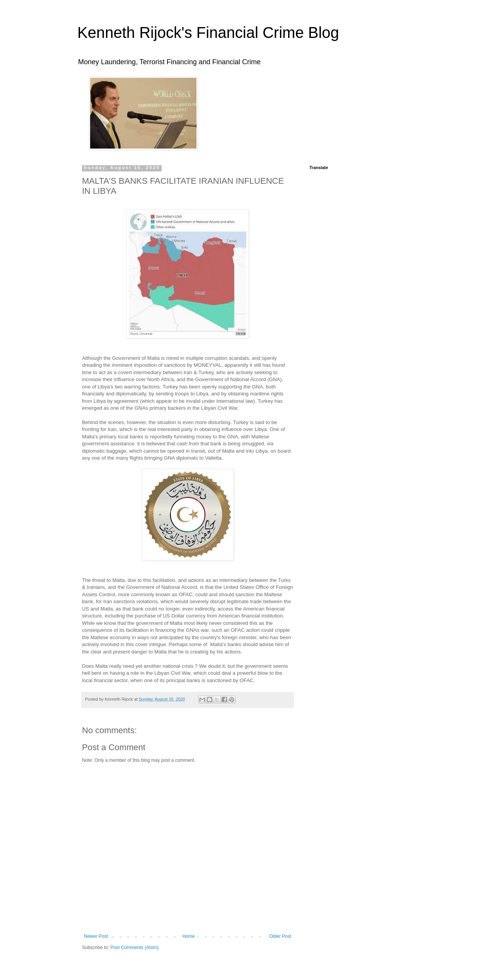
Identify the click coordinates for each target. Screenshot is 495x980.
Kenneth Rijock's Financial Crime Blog (208, 32)
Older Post (280, 936)
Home (189, 936)
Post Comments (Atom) (134, 948)
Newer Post (96, 936)
